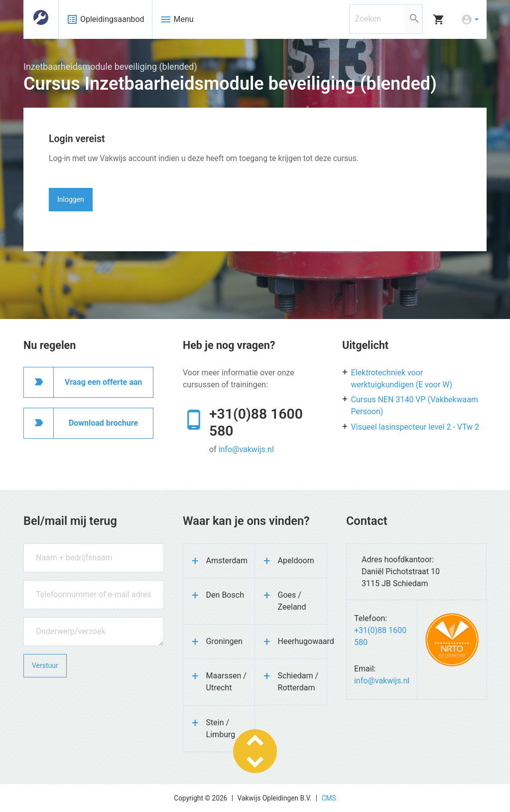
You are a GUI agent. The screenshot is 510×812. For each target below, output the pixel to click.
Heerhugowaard (302, 641)
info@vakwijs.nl (246, 449)
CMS (329, 798)
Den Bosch (225, 595)
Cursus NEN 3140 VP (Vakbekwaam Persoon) (415, 406)
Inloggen (71, 199)
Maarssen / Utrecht (226, 682)
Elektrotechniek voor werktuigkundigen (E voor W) (402, 379)
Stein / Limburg (221, 729)
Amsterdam (227, 561)
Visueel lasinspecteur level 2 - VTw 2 (415, 427)
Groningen (224, 641)
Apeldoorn (296, 561)
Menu (177, 19)
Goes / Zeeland (292, 601)
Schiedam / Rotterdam (298, 682)
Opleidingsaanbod (105, 19)
